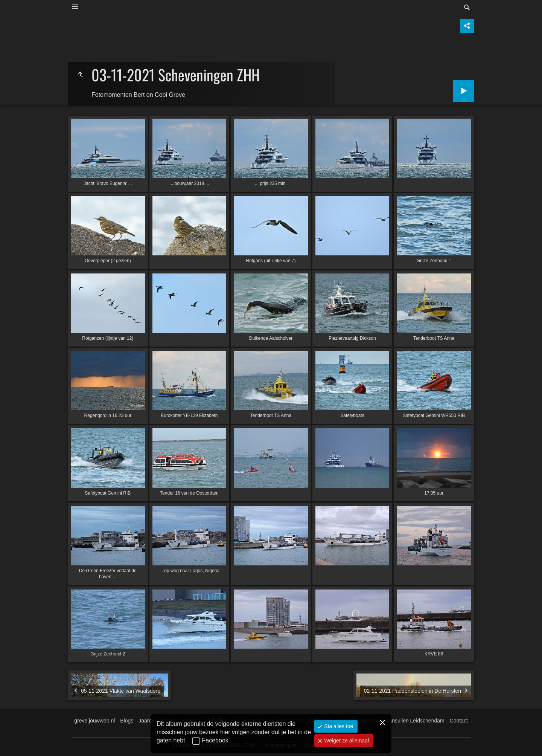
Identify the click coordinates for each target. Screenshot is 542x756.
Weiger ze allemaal (346, 741)
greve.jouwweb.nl (94, 721)
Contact (459, 721)
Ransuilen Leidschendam (415, 721)
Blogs (127, 721)
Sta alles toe (338, 726)
